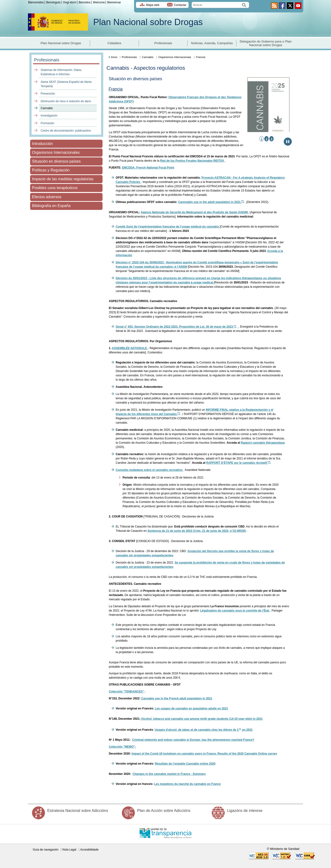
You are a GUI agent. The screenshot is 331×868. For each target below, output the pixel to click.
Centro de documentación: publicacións (66, 131)
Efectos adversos (47, 197)
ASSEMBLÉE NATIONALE (130, 348)
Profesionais (163, 43)
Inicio (114, 57)
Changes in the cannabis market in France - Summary (169, 774)
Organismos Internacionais (175, 57)
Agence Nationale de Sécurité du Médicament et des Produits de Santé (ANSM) (195, 212)
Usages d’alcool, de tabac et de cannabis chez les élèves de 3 (197, 730)
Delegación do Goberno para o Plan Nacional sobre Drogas (266, 43)
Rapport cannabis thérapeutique (263, 443)
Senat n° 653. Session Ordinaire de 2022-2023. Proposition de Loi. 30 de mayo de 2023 (177, 327)
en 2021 (247, 730)
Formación (47, 123)
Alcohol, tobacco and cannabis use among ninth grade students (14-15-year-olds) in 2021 (202, 719)
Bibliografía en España (51, 206)
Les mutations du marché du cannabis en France (187, 784)
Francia (201, 57)
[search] (220, 5)
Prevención (48, 94)
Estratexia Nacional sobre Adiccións (78, 811)
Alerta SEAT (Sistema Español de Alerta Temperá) (66, 84)
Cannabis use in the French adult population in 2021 (177, 698)
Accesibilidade (89, 850)
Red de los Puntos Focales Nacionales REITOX (193, 161)
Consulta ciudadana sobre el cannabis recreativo (149, 470)
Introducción (42, 144)
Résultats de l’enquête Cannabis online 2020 (185, 764)
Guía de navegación (46, 850)
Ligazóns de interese (245, 811)
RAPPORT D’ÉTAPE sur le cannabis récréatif (239, 463)
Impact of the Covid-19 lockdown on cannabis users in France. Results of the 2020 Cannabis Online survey (204, 754)
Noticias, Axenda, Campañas (212, 43)
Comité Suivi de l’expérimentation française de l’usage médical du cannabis (168, 227)
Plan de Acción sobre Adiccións (164, 811)
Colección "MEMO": (122, 747)
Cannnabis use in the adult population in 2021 (212, 202)
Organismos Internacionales (56, 152)
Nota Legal (69, 850)
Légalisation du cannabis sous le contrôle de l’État (235, 611)
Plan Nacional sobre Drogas (148, 22)
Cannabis (47, 108)
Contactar (180, 5)
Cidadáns (114, 43)
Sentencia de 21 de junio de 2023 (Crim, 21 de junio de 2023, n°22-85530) (197, 531)
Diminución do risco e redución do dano (66, 101)
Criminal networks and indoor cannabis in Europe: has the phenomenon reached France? (193, 740)
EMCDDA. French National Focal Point (148, 168)
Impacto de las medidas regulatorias (63, 179)
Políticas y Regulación (51, 170)
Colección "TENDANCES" (127, 692)
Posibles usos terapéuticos (55, 188)
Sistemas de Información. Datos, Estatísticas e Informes (61, 72)
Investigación (49, 116)
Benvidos (84, 2)
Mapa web (153, 5)
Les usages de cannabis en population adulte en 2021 (191, 708)
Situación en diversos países (56, 161)
